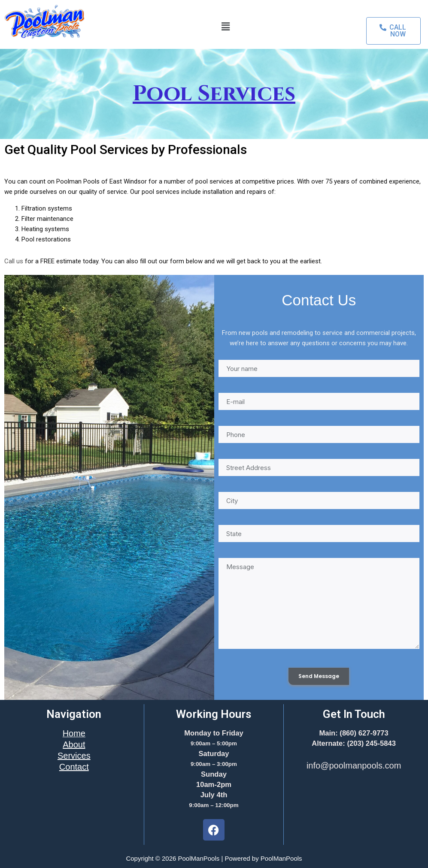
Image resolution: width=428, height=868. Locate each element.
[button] (225, 26)
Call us (14, 261)
